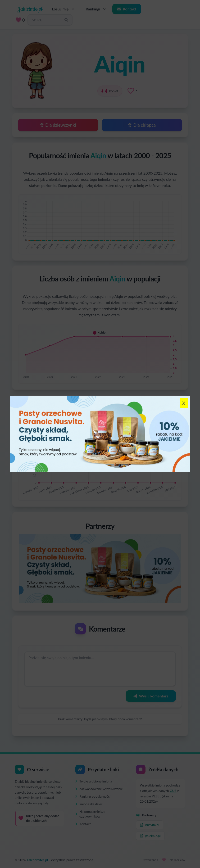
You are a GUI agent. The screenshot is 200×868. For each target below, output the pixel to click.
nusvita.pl (150, 825)
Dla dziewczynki (58, 125)
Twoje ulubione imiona (94, 781)
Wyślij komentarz (151, 696)
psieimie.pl (150, 836)
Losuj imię (64, 9)
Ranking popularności (93, 796)
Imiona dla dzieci (89, 804)
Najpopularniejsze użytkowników (90, 814)
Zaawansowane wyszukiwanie (99, 789)
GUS (173, 791)
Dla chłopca (142, 125)
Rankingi (96, 9)
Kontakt (127, 9)
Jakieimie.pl (30, 9)
